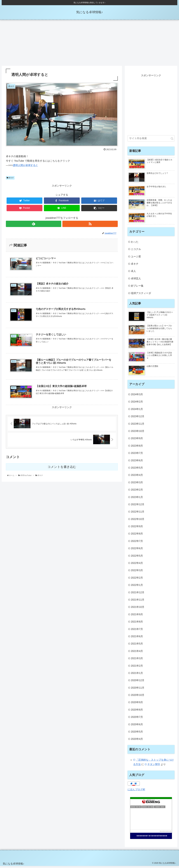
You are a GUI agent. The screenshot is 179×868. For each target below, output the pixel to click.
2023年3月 (137, 484)
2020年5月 (137, 734)
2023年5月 (137, 470)
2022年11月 (138, 514)
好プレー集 (137, 288)
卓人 (133, 273)
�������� (166, 833)
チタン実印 (154, 766)
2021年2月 (137, 668)
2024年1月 (137, 411)
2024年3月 (137, 396)
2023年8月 (137, 448)
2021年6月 (137, 638)
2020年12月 (138, 682)
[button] (172, 141)
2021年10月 (138, 609)
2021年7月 (137, 631)
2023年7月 (137, 455)
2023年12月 (138, 418)
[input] (151, 140)
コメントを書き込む (62, 469)
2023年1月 (137, 499)
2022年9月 (137, 528)
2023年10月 (138, 433)
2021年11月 (138, 602)
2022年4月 (137, 565)
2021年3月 (137, 660)
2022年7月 (137, 543)
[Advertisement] (89, 45)
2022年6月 (137, 550)
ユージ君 (136, 258)
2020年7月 (137, 719)
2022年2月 (137, 580)
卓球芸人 (136, 280)
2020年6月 (137, 726)
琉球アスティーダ (141, 295)
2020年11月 (138, 690)
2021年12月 (138, 594)
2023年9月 (137, 440)
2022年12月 (138, 506)
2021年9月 (137, 616)
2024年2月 (137, 404)
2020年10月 (138, 697)
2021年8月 (137, 624)
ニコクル (136, 251)
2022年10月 (138, 521)
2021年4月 (137, 653)
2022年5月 (137, 558)
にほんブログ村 (136, 791)
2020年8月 (137, 712)
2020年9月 (137, 704)
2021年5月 (137, 646)
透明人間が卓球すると (25, 167)
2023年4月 (137, 477)
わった (135, 244)
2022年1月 (137, 587)
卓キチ (10, 180)
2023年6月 (137, 462)
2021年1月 (137, 675)
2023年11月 (138, 426)
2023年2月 (137, 492)
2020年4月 (137, 741)
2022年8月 (137, 536)
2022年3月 (137, 572)
